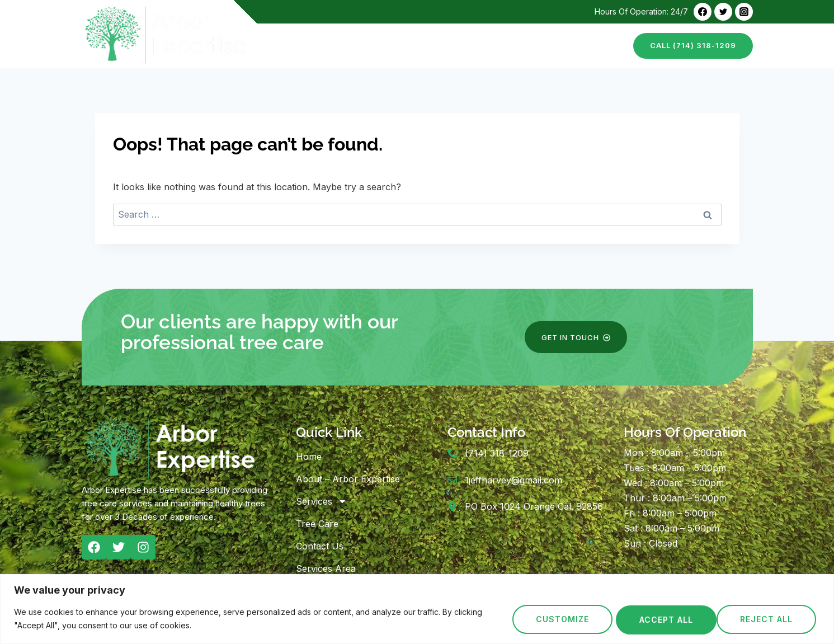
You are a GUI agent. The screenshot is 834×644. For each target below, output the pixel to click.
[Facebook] (703, 12)
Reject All (665, 620)
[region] (417, 610)
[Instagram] (744, 12)
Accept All (770, 620)
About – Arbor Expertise (375, 46)
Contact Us (593, 46)
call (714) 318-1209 (693, 45)
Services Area (326, 568)
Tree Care (530, 46)
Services (321, 501)
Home (292, 46)
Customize (561, 620)
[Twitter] (723, 12)
